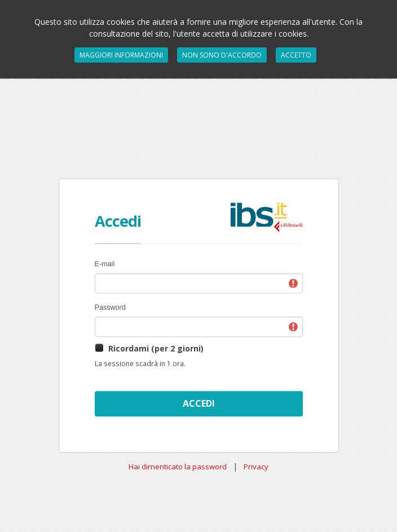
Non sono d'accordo (222, 55)
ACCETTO (296, 55)
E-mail (105, 264)
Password (110, 307)
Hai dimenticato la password (178, 467)
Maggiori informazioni (121, 55)
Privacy (256, 467)
